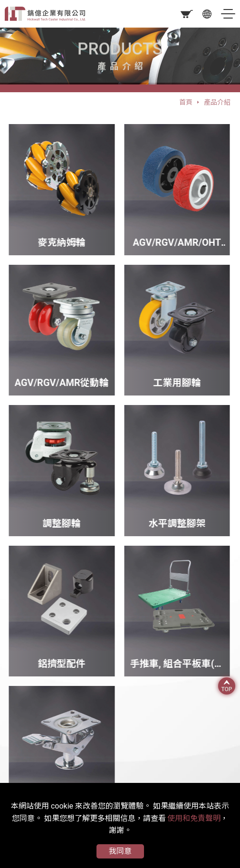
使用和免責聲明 (194, 818)
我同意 (120, 851)
